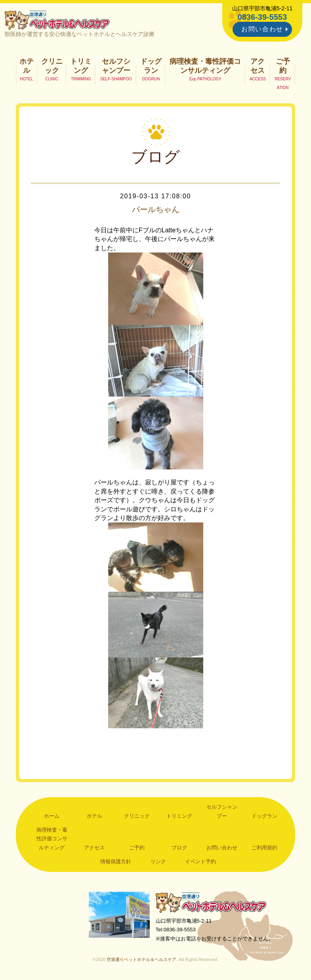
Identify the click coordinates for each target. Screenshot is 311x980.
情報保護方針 (116, 861)
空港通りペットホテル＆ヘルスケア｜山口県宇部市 (57, 20)
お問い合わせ (262, 29)
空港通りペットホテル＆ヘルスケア (211, 902)
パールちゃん (156, 209)
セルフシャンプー (116, 66)
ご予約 (283, 66)
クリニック (52, 66)
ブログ (179, 848)
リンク (158, 861)
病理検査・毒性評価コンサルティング (205, 66)
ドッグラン (151, 66)
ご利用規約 (264, 848)
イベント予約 (200, 861)
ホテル (27, 66)
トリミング (81, 66)
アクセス (258, 66)
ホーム (52, 816)
